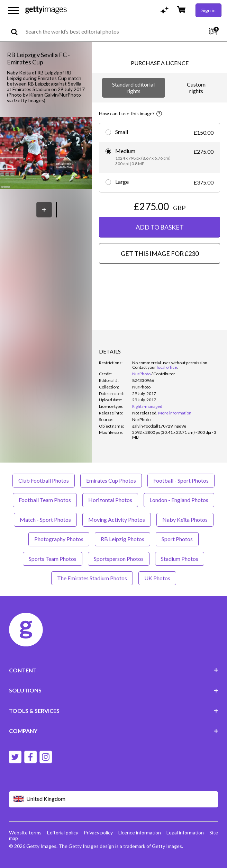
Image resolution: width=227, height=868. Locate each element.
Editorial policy (63, 833)
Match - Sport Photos (45, 520)
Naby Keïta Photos (185, 520)
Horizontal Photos (110, 500)
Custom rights (196, 87)
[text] (112, 31)
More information (175, 413)
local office (167, 367)
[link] (145, 413)
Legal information (185, 833)
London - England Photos (179, 500)
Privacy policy (98, 833)
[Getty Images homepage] (46, 10)
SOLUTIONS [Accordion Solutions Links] (114, 690)
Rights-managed (147, 406)
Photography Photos (59, 539)
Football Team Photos (45, 500)
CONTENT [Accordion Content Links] (114, 670)
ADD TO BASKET (160, 227)
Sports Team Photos (53, 559)
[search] (17, 31)
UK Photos (157, 578)
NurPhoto (141, 374)
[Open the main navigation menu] (13, 10)
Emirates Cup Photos (111, 480)
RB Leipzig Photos (122, 539)
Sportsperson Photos (119, 559)
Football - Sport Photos (181, 480)
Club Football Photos (44, 480)
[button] (46, 154)
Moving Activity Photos (117, 520)
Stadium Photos (180, 559)
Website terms (25, 833)
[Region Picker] (114, 799)
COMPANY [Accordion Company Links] (114, 731)
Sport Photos (177, 539)
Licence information (140, 833)
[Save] (44, 210)
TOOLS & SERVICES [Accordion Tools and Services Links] (114, 711)
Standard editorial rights (133, 87)
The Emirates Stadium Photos (92, 578)
